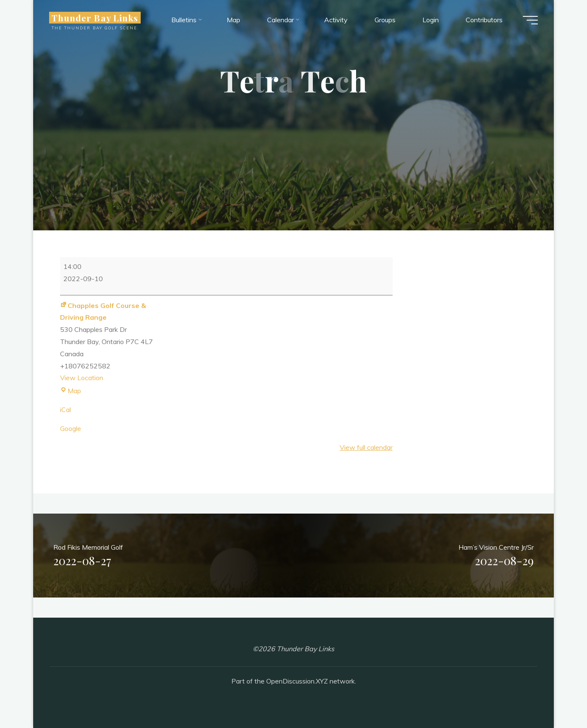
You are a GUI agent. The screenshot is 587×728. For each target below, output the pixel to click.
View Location (82, 378)
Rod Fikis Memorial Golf (88, 556)
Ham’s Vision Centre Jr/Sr (496, 556)
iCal (66, 410)
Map (71, 391)
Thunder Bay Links (96, 18)
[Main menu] (529, 20)
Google (71, 428)
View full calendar (366, 447)
